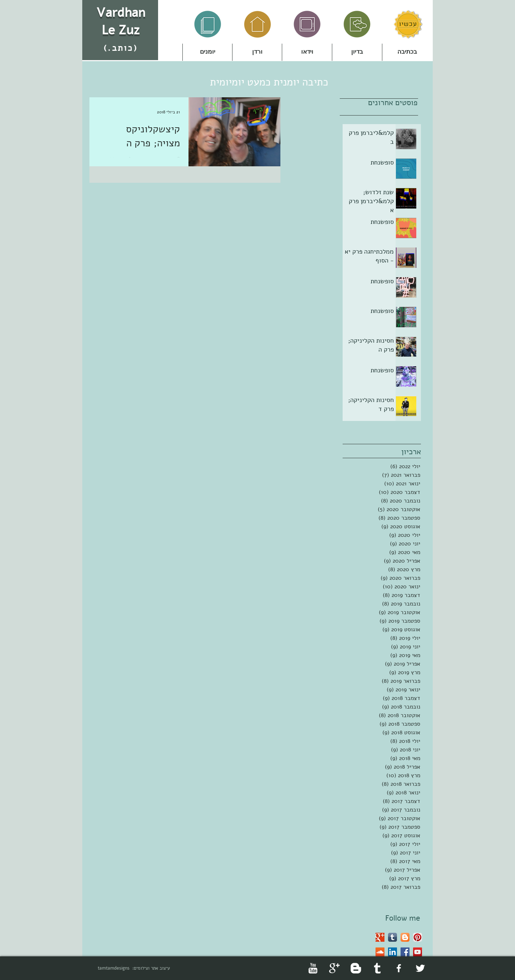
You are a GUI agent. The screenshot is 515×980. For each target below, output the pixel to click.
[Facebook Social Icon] (405, 952)
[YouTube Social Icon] (418, 952)
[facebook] (399, 968)
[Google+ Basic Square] (380, 937)
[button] (257, 52)
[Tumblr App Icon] (393, 937)
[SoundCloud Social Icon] (380, 952)
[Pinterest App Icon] (418, 937)
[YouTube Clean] (313, 968)
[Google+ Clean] (334, 968)
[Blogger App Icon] (405, 937)
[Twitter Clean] (420, 968)
